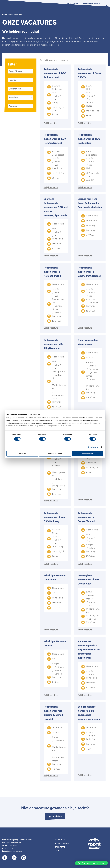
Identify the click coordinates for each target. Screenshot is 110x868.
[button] (91, 863)
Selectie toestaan (55, 454)
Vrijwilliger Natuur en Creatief (55, 644)
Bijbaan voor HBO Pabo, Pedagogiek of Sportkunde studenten (90, 203)
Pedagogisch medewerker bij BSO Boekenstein (89, 139)
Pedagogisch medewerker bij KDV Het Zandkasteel (55, 139)
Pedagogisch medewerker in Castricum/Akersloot (89, 272)
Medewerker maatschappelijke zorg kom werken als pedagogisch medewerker (89, 650)
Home (5, 15)
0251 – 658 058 (9, 848)
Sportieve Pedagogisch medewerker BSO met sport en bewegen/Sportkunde (56, 207)
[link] (56, 96)
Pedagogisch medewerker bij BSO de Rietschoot (55, 73)
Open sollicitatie (55, 816)
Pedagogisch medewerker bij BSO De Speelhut (89, 580)
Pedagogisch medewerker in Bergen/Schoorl (86, 517)
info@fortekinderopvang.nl (13, 851)
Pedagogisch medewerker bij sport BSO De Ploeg (55, 517)
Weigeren (22, 454)
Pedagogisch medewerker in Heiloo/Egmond (52, 272)
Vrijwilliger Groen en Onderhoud (55, 578)
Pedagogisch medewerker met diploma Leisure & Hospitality (53, 713)
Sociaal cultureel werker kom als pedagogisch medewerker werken (89, 713)
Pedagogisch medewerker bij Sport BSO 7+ (89, 73)
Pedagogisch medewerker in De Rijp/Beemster (53, 344)
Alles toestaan (88, 454)
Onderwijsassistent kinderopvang (88, 342)
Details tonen (94, 447)
